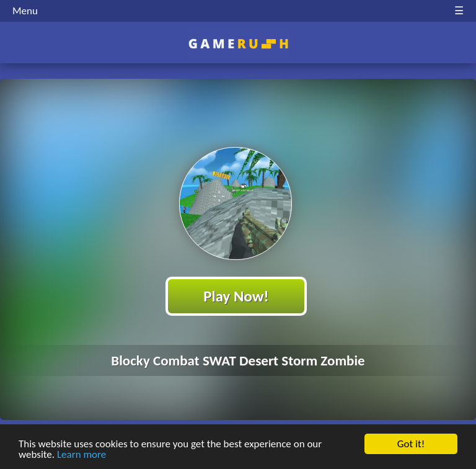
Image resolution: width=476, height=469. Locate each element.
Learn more (82, 455)
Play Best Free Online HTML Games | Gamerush (238, 44)
